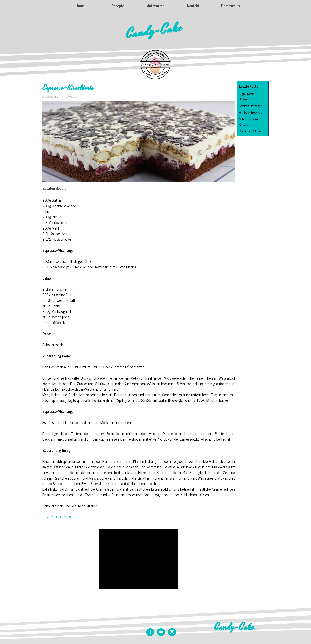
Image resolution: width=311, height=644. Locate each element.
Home (80, 6)
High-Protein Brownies (247, 96)
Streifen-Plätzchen (251, 106)
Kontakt (193, 6)
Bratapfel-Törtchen (251, 131)
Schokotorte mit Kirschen (249, 122)
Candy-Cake (154, 31)
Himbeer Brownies (251, 112)
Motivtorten (155, 6)
